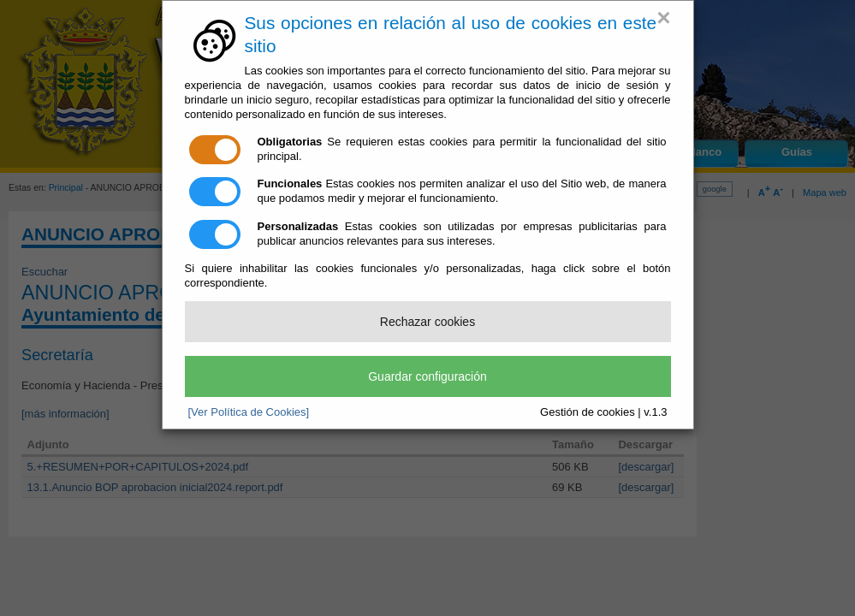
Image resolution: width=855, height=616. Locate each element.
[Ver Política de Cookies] (249, 412)
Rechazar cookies (427, 322)
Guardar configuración (427, 376)
